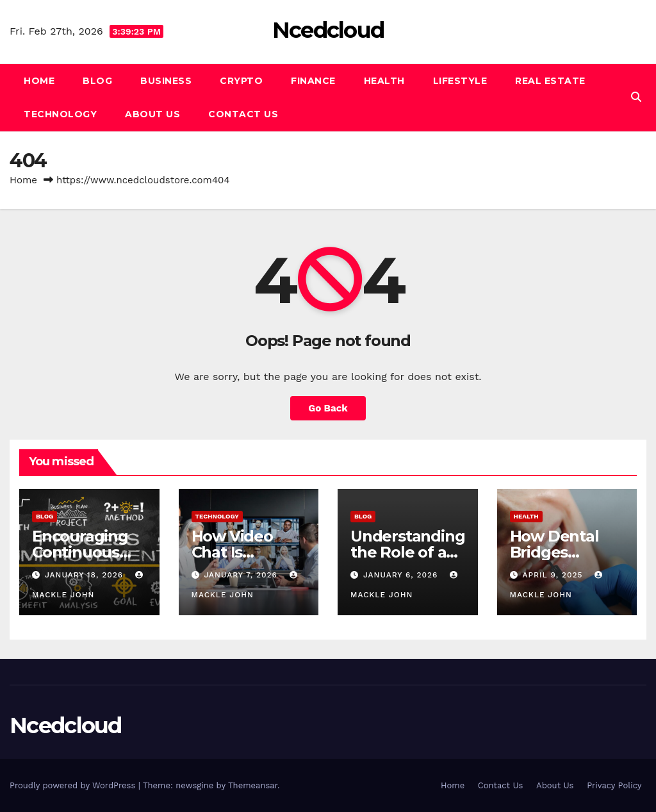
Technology (60, 114)
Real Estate (550, 81)
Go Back (328, 408)
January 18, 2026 (86, 575)
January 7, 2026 (242, 575)
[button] (636, 97)
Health (384, 81)
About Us (152, 114)
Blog (97, 81)
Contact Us (243, 114)
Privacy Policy (614, 785)
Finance (313, 81)
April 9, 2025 (554, 575)
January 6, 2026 (402, 575)
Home (39, 81)
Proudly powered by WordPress (74, 785)
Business (166, 81)
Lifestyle (460, 81)
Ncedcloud (328, 30)
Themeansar (253, 785)
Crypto (241, 81)
